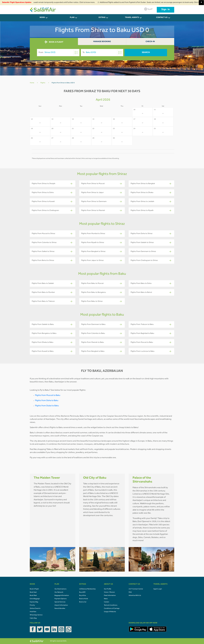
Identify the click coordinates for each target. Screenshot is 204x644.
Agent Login (158, 589)
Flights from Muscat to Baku (48, 395)
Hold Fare (33, 612)
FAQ (130, 592)
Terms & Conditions (111, 605)
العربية (148, 9)
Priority (32, 605)
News (106, 599)
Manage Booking (102, 42)
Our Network (59, 592)
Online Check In (35, 609)
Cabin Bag (33, 618)
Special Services (60, 602)
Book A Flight (34, 589)
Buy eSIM (82, 592)
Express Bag (34, 602)
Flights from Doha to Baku (47, 401)
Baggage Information (62, 596)
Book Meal (33, 596)
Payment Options (61, 599)
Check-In (150, 42)
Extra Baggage (35, 599)
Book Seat (33, 592)
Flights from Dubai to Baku (47, 406)
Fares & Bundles (60, 609)
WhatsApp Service (36, 615)
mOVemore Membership (87, 589)
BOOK (42, 18)
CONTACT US (162, 18)
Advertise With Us (135, 596)
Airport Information (61, 605)
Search (146, 53)
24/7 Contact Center (136, 589)
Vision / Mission (109, 592)
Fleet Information (110, 596)
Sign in (165, 10)
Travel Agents (132, 18)
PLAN (72, 18)
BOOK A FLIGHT (54, 42)
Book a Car (83, 602)
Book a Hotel (84, 599)
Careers (107, 602)
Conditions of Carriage (112, 609)
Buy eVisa (83, 596)
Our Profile (108, 589)
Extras (102, 18)
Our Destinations (60, 589)
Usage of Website (110, 612)
